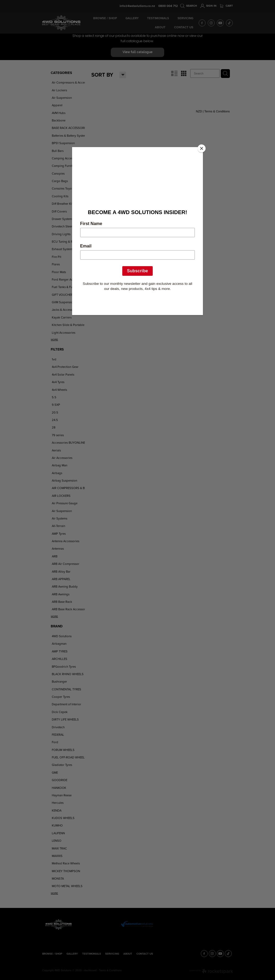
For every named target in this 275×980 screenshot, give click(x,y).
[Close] (202, 148)
